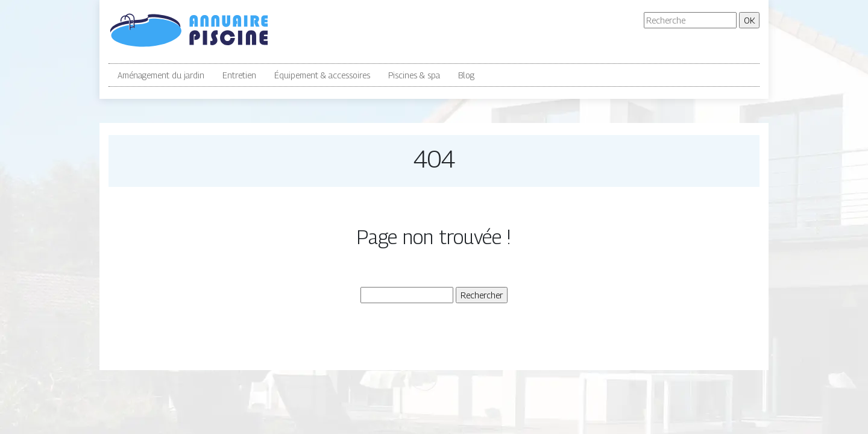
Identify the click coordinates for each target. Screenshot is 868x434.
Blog (466, 75)
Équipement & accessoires (322, 75)
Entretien (239, 75)
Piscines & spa (414, 75)
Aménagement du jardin (161, 75)
